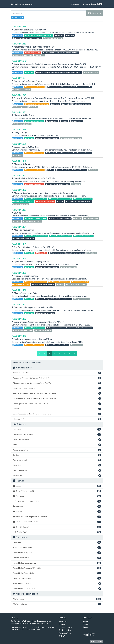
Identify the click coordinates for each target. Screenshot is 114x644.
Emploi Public (58, 532)
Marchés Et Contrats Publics (58, 501)
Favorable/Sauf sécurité (83, 199)
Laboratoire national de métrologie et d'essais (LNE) (57, 414)
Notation (16, 221)
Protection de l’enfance (21, 90)
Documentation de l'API (93, 4)
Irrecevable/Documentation (35, 282)
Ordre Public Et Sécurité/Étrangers (79, 201)
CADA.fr (62, 636)
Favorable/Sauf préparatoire (23, 201)
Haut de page (96, 641)
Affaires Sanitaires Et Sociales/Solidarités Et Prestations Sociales (59, 72)
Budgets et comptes (81, 299)
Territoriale (57, 476)
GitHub (86, 624)
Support (86, 627)
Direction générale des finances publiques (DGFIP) (57, 383)
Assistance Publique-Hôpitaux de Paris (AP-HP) (57, 378)
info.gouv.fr (63, 621)
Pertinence (94, 13)
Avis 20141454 (19, 227)
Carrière (77, 219)
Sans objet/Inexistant (80, 282)
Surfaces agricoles (20, 107)
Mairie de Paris (57, 419)
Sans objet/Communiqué (34, 153)
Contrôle (93, 170)
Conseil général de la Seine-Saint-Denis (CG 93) (57, 404)
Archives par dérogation (21, 124)
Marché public (57, 429)
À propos (75, 4)
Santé (57, 445)
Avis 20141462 (19, 319)
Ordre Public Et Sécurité (57, 491)
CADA (14, 4)
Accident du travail (91, 72)
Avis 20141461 (19, 304)
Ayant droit (40, 55)
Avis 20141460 (19, 290)
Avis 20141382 (19, 112)
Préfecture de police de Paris (57, 388)
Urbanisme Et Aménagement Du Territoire (57, 517)
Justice (50, 170)
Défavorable (41, 253)
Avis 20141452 (19, 190)
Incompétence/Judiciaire (34, 87)
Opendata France (66, 633)
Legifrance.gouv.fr (66, 627)
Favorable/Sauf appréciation (36, 199)
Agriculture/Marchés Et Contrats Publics (27, 38)
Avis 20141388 (19, 129)
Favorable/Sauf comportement (60, 199)
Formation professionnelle (71, 138)
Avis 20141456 (19, 258)
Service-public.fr (65, 630)
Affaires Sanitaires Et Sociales (57, 522)
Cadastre (33, 107)
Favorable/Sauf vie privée (83, 236)
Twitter (86, 621)
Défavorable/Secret (33, 53)
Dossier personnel (91, 219)
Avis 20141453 (19, 210)
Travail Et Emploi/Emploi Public (47, 138)
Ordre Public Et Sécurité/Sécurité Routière (71, 170)
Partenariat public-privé (53, 38)
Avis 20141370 (19, 61)
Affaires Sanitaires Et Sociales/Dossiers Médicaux (61, 53)
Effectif (60, 284)
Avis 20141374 (19, 78)
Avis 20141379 (19, 95)
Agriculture (57, 496)
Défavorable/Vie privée (34, 184)
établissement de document (59, 282)
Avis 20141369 (19, 44)
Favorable (29, 72)
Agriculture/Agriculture (81, 104)
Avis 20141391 (19, 144)
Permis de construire (57, 440)
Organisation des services (76, 284)
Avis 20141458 (19, 273)
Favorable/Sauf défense (34, 121)
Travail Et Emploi (57, 527)
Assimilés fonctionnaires (32, 221)
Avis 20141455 (19, 244)
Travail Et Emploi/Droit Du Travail (57, 184)
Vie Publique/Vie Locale (45, 313)
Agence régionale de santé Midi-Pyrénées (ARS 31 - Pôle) (57, 393)
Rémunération (77, 345)
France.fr (62, 624)
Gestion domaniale (57, 470)
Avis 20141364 (19, 27)
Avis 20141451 (19, 175)
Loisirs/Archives (76, 121)
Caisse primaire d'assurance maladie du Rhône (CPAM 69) (57, 398)
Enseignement (51, 121)
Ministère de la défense (57, 373)
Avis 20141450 (19, 161)
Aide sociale (17, 155)
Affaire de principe (57, 604)
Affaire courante (57, 599)
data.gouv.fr (28, 4)
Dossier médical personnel (22, 55)
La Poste (57, 409)
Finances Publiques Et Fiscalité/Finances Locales (53, 299)
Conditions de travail (43, 330)
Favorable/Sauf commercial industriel (39, 35)
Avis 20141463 (19, 336)
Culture (63, 121)
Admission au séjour (20, 204)
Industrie (70, 35)
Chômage (76, 184)
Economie (59, 35)
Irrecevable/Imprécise (21, 284)
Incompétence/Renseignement (36, 104)
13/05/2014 (17, 35)
